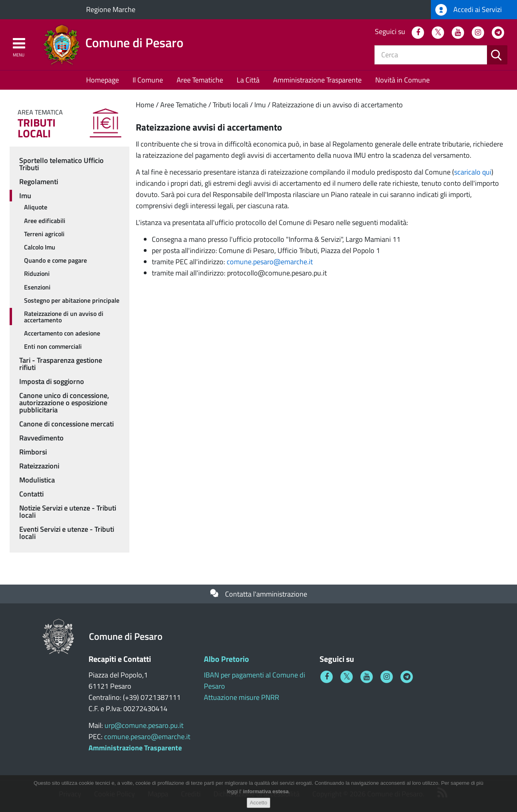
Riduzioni (37, 273)
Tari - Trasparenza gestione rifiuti (61, 364)
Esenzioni (37, 287)
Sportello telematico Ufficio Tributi (61, 164)
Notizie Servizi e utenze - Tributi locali (68, 512)
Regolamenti (39, 182)
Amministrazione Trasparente (317, 80)
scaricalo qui (473, 172)
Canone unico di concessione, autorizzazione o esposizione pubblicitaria (64, 403)
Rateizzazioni (39, 466)
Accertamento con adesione (62, 333)
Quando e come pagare (55, 260)
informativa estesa (266, 793)
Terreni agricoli (44, 234)
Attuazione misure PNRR (241, 697)
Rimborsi (33, 452)
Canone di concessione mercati (66, 424)
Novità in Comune (402, 80)
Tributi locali (230, 105)
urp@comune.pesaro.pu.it (144, 725)
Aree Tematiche (200, 80)
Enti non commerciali (53, 346)
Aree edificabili (45, 221)
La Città (248, 80)
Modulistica (37, 480)
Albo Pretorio (226, 659)
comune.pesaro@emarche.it (270, 262)
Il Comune (148, 80)
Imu (260, 105)
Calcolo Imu (40, 247)
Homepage (103, 80)
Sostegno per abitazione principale (72, 300)
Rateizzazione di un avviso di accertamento (337, 105)
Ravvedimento (41, 438)
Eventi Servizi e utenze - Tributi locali (67, 533)
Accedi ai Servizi (469, 10)
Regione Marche (111, 9)
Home (145, 105)
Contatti (31, 494)
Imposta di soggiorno (52, 381)
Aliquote (36, 207)
